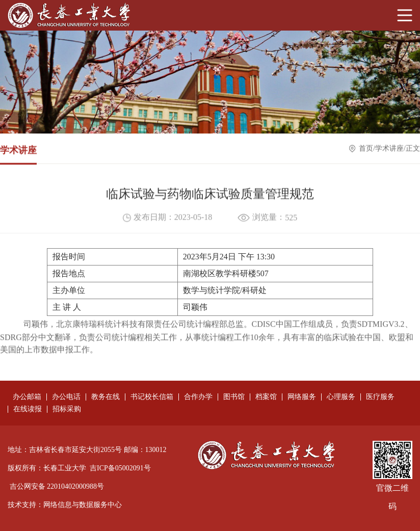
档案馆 (266, 397)
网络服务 (302, 397)
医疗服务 (380, 397)
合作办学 (198, 397)
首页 (366, 149)
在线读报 (28, 409)
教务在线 (106, 397)
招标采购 (67, 409)
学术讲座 (389, 149)
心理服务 (341, 397)
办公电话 (66, 397)
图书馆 (234, 397)
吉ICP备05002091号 (120, 468)
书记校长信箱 (152, 397)
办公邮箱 (27, 397)
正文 (413, 149)
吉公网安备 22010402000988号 (57, 486)
